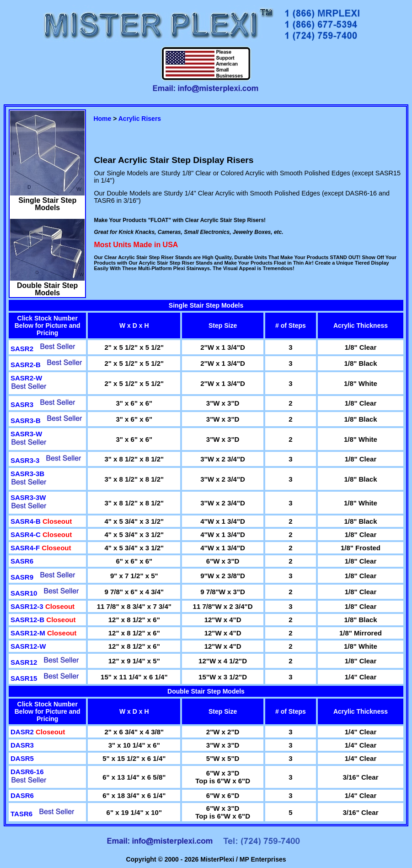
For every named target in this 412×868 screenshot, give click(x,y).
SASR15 (24, 678)
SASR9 (22, 577)
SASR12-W (28, 646)
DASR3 (22, 745)
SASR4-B (27, 521)
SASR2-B (26, 365)
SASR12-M (29, 633)
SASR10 (24, 593)
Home (102, 119)
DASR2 (23, 732)
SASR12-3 (28, 606)
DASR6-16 (27, 772)
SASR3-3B (27, 474)
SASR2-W (26, 378)
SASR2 (22, 349)
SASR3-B (26, 420)
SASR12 (24, 662)
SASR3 (22, 404)
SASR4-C (27, 534)
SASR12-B (28, 620)
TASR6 (21, 814)
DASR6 (22, 795)
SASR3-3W (28, 497)
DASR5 (22, 758)
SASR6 (22, 561)
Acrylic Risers (140, 119)
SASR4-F (26, 548)
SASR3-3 (25, 460)
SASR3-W (26, 434)
